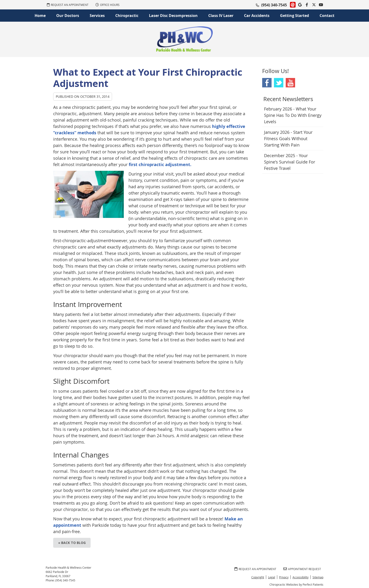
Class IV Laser (221, 16)
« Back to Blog (72, 543)
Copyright (258, 577)
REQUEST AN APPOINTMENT (68, 5)
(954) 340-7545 (274, 5)
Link (293, 5)
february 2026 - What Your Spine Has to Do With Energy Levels (293, 115)
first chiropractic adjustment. (160, 165)
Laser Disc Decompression (173, 16)
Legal (272, 577)
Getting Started (295, 16)
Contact (327, 16)
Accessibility (301, 577)
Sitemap (318, 577)
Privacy (284, 577)
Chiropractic (127, 16)
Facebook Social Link (267, 83)
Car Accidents (257, 16)
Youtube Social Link (290, 83)
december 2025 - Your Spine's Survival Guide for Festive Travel (290, 162)
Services (97, 16)
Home (40, 16)
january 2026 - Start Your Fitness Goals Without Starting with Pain (288, 139)
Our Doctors (68, 16)
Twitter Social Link (279, 83)
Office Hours (108, 5)
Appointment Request (302, 569)
